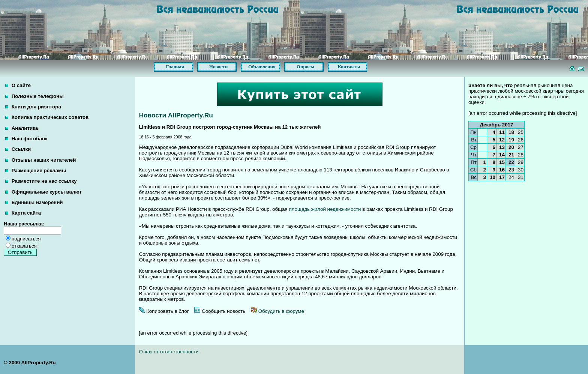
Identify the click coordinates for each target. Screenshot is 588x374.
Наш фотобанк (26, 139)
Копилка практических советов (47, 117)
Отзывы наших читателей (40, 160)
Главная (175, 67)
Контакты (349, 67)
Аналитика (22, 128)
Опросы (305, 67)
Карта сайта (23, 213)
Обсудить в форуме (277, 311)
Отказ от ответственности (169, 352)
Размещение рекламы (36, 170)
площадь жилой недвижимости (325, 209)
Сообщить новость (220, 311)
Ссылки (18, 149)
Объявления (262, 67)
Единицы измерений (34, 202)
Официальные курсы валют (43, 192)
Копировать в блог (164, 311)
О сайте (18, 85)
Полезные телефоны (34, 96)
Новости (218, 67)
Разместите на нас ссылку (41, 181)
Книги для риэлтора (33, 107)
